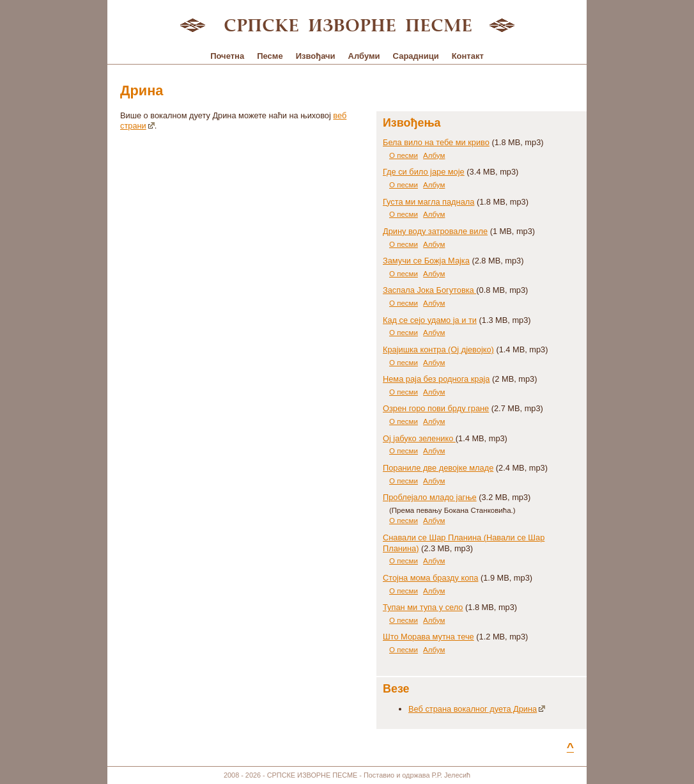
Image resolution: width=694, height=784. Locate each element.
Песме (270, 56)
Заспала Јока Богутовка (429, 290)
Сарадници (416, 56)
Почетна (227, 56)
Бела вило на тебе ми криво (436, 142)
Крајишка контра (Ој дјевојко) (438, 349)
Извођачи (316, 56)
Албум (434, 155)
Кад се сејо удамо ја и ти (430, 320)
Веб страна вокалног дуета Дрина (477, 709)
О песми (404, 155)
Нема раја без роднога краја (436, 379)
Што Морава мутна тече (428, 637)
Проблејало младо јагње (430, 497)
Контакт (468, 56)
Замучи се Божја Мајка (426, 261)
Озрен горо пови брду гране (436, 408)
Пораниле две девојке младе (438, 468)
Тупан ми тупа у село (423, 607)
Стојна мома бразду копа (430, 578)
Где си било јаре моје (424, 172)
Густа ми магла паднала (428, 202)
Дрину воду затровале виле (435, 231)
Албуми (364, 56)
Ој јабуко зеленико (419, 438)
